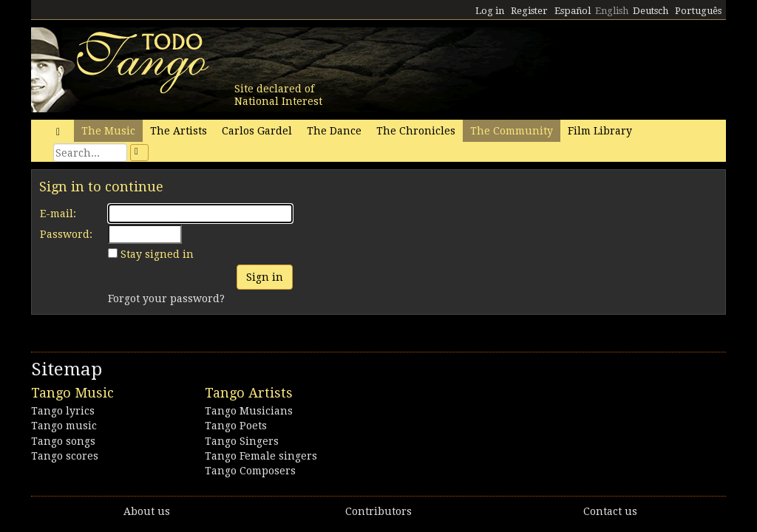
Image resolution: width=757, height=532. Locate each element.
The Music (108, 131)
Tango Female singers (261, 456)
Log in (490, 11)
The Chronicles (416, 131)
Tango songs (63, 441)
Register (529, 11)
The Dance (334, 131)
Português (698, 11)
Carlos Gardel (257, 131)
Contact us (610, 511)
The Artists (179, 131)
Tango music (64, 426)
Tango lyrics (63, 411)
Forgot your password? (166, 299)
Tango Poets (236, 426)
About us (147, 511)
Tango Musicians (249, 411)
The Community (512, 131)
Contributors (378, 511)
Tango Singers (242, 441)
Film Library (600, 131)
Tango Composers (250, 471)
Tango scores (65, 456)
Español (573, 11)
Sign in (265, 277)
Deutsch (651, 11)
